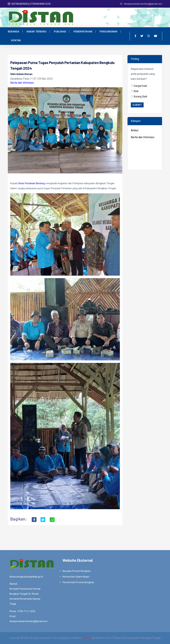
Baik (136, 91)
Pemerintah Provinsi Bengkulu (78, 582)
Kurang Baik (140, 97)
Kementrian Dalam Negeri (76, 577)
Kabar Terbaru (37, 32)
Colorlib (87, 638)
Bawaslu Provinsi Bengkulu (77, 571)
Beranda (14, 32)
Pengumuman (108, 32)
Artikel (135, 130)
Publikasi (60, 32)
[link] (32, 183)
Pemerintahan (83, 32)
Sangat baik (140, 86)
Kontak (16, 40)
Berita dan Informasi (22, 83)
